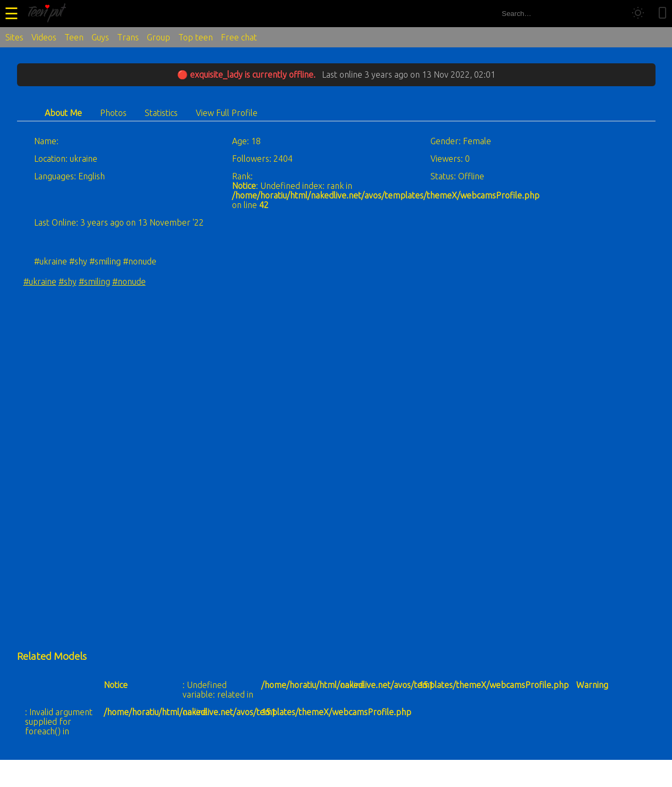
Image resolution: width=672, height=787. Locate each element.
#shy (68, 281)
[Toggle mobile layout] (662, 14)
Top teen (196, 37)
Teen (74, 37)
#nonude (129, 281)
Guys (100, 37)
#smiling (94, 281)
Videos (44, 37)
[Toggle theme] (638, 14)
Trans (128, 37)
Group (159, 37)
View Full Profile (227, 113)
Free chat (239, 37)
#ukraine (40, 281)
